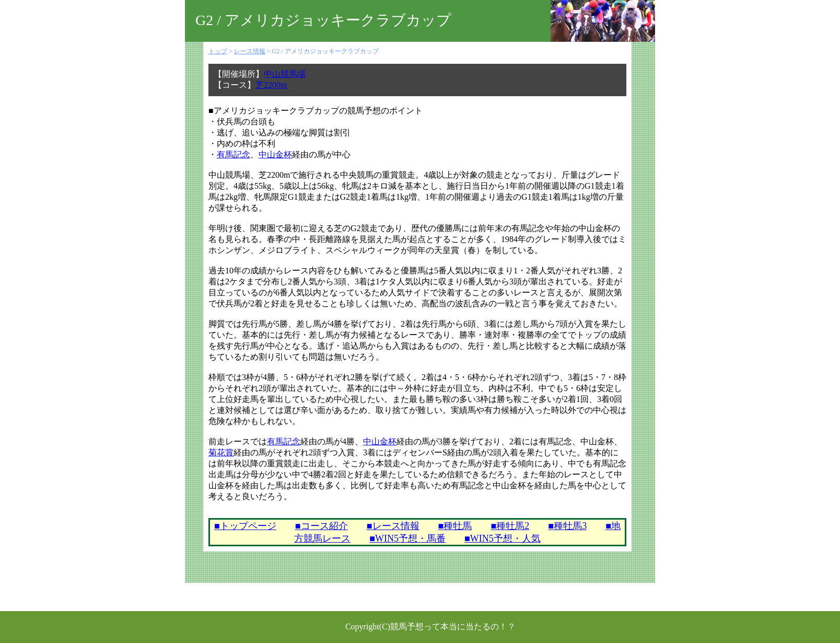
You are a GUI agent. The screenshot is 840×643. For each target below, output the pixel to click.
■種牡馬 (455, 526)
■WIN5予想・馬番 (407, 538)
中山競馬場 (285, 74)
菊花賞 (221, 452)
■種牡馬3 (567, 526)
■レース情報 (393, 526)
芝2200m (271, 85)
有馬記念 (234, 154)
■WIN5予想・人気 (503, 538)
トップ (218, 51)
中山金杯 (275, 154)
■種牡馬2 (510, 526)
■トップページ (245, 526)
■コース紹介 (322, 526)
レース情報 (250, 51)
